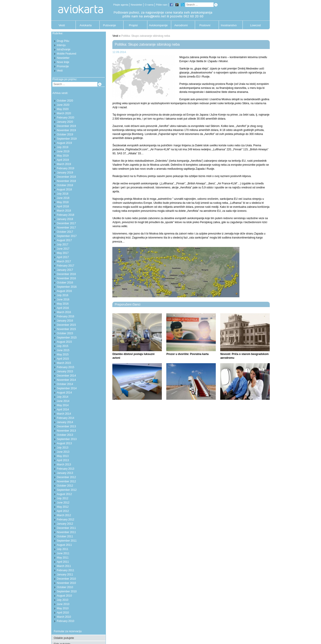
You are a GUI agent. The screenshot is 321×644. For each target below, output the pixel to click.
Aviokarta (86, 25)
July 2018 (63, 194)
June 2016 (63, 300)
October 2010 (65, 587)
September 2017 (67, 236)
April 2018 (63, 206)
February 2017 (66, 266)
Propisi (133, 25)
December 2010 (66, 579)
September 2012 (67, 490)
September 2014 (67, 388)
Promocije (63, 66)
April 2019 (63, 160)
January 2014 (65, 422)
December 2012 (66, 477)
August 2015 (64, 342)
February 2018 (66, 215)
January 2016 (65, 321)
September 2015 (67, 338)
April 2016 (63, 308)
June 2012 (63, 503)
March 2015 (64, 363)
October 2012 (65, 486)
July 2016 (63, 295)
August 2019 (64, 143)
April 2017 (63, 257)
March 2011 (64, 566)
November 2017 (66, 228)
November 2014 (66, 380)
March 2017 (64, 261)
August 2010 (64, 596)
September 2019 (67, 139)
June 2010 (63, 604)
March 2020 (64, 113)
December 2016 (66, 274)
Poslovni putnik (205, 26)
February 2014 (66, 418)
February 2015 (66, 367)
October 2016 (65, 283)
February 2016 (66, 316)
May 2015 (63, 355)
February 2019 (66, 168)
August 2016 (64, 291)
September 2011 (67, 541)
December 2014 (66, 376)
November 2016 (66, 278)
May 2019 (63, 156)
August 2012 (64, 494)
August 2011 (64, 545)
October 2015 (65, 333)
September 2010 (67, 591)
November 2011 (66, 532)
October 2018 (65, 185)
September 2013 (67, 439)
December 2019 (66, 126)
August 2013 (64, 443)
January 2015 (65, 371)
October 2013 (65, 435)
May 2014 (63, 405)
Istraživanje (64, 49)
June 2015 (63, 350)
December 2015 (66, 325)
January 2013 (65, 473)
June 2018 (63, 198)
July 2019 (63, 147)
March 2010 (64, 617)
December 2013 (66, 426)
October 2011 (65, 536)
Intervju (61, 45)
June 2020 (63, 105)
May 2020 (63, 109)
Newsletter (136, 5)
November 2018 (66, 181)
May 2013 (63, 456)
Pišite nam (162, 5)
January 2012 (65, 524)
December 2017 (66, 223)
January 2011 (65, 575)
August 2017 (64, 240)
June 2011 (63, 553)
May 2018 (63, 202)
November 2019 (66, 130)
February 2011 (66, 570)
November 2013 (66, 431)
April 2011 (63, 562)
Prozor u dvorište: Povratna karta (187, 354)
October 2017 (65, 232)
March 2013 (64, 465)
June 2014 (63, 401)
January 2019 (65, 173)
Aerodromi (181, 25)
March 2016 (64, 312)
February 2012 (66, 520)
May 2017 (63, 253)
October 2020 (65, 101)
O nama (149, 5)
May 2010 (63, 608)
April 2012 (63, 511)
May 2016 (63, 304)
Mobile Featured (67, 54)
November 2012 (66, 481)
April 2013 (63, 460)
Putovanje (109, 25)
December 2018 (66, 177)
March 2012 (64, 515)
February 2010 (66, 621)
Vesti (62, 25)
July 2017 (63, 245)
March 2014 (64, 414)
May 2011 (63, 558)
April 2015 (63, 359)
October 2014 (65, 384)
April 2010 (63, 613)
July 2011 (63, 549)
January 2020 (65, 122)
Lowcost (255, 25)
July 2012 (63, 498)
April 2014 (63, 410)
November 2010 (66, 583)
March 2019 (64, 164)
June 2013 (63, 452)
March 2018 (64, 211)
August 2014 (64, 393)
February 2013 (66, 469)
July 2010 (63, 600)
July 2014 (63, 397)
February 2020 (66, 118)
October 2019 (65, 135)
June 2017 (63, 249)
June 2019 (63, 151)
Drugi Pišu (63, 41)
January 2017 (65, 270)
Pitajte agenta (121, 5)
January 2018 (65, 219)
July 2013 (63, 448)
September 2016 (67, 287)
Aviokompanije (157, 25)
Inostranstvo (229, 25)
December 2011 (66, 528)
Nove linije (63, 62)
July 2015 (63, 346)
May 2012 (63, 507)
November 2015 (66, 329)
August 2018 (64, 190)
